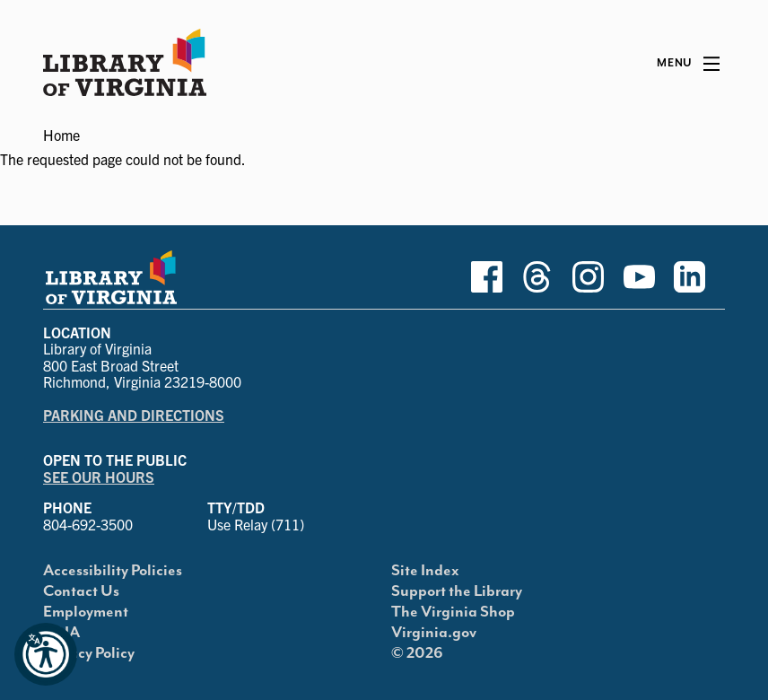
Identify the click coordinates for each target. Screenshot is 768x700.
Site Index (425, 571)
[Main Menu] (688, 64)
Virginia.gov (434, 633)
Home (61, 135)
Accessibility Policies (113, 571)
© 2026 (417, 653)
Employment (86, 612)
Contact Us (81, 591)
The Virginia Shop (453, 612)
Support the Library (457, 591)
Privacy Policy (89, 653)
